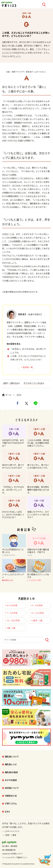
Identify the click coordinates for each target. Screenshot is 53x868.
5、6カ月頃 (36, 605)
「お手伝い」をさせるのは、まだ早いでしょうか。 (28, 351)
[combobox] (26, 640)
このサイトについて (11, 831)
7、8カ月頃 (11, 613)
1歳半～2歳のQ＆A (11, 383)
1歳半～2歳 (36, 620)
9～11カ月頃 (37, 613)
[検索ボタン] (47, 640)
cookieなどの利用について (12, 854)
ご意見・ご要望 (9, 835)
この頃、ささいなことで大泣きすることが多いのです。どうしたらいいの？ (28, 358)
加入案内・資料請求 (10, 846)
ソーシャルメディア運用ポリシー (15, 857)
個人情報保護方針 (9, 850)
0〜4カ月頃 (11, 605)
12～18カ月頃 (12, 620)
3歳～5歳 (10, 628)
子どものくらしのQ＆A (34, 383)
